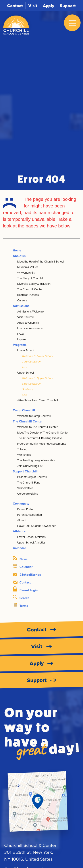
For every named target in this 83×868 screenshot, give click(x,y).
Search (21, 597)
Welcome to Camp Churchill (34, 416)
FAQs (21, 334)
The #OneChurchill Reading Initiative (40, 438)
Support (68, 6)
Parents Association (30, 515)
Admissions (21, 306)
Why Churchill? (26, 273)
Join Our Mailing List (30, 466)
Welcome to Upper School (37, 378)
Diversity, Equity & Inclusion (34, 284)
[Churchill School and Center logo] (16, 25)
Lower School (26, 350)
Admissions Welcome (30, 311)
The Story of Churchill (30, 278)
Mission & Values (28, 267)
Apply (49, 6)
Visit (33, 6)
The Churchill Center (30, 289)
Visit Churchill (26, 317)
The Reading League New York (36, 460)
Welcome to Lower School (37, 356)
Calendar (19, 548)
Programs (20, 345)
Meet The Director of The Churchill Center (43, 432)
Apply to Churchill (28, 323)
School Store (25, 488)
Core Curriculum (31, 361)
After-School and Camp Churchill (38, 400)
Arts (24, 367)
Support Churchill (25, 471)
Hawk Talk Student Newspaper (36, 526)
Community (21, 504)
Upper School (26, 372)
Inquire (21, 339)
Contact (15, 6)
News (20, 559)
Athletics (19, 531)
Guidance (27, 389)
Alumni (22, 520)
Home (17, 250)
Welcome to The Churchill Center (37, 427)
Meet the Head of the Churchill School (41, 261)
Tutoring (22, 449)
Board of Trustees (28, 295)
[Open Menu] (72, 23)
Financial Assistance (30, 328)
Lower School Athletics (31, 537)
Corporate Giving (28, 494)
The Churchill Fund (29, 482)
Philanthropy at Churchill (32, 477)
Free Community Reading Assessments (42, 444)
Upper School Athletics (31, 542)
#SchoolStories (27, 575)
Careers (22, 300)
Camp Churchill (24, 410)
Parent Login (25, 589)
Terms (21, 605)
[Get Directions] (38, 801)
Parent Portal (25, 509)
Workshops (24, 455)
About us (19, 256)
